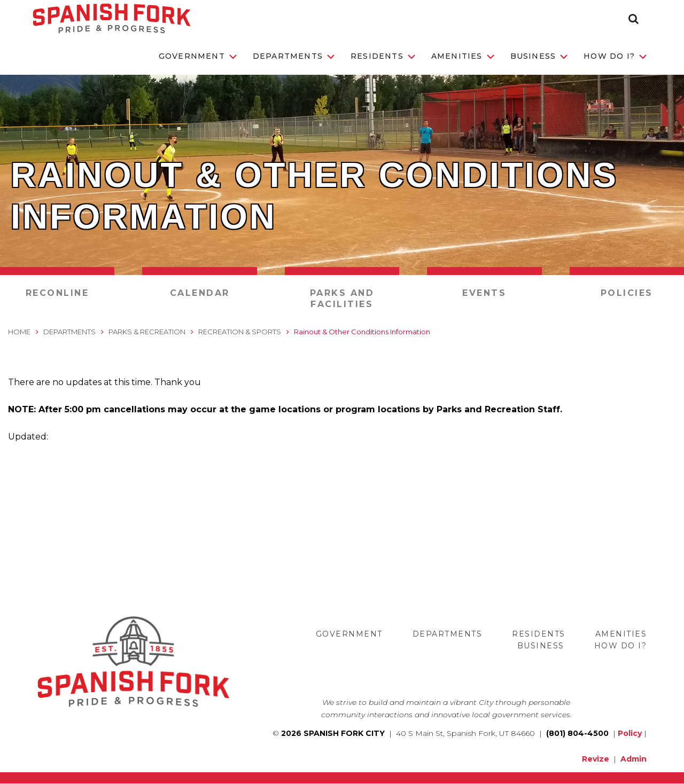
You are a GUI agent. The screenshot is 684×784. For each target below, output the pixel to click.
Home (19, 332)
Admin (634, 759)
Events (484, 293)
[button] (634, 19)
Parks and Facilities (342, 299)
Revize (596, 759)
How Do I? (615, 56)
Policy (630, 733)
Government (198, 56)
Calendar (200, 293)
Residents (383, 56)
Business (539, 56)
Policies (627, 293)
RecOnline (57, 293)
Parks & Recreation (147, 332)
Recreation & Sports (240, 332)
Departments (294, 56)
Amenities (463, 56)
